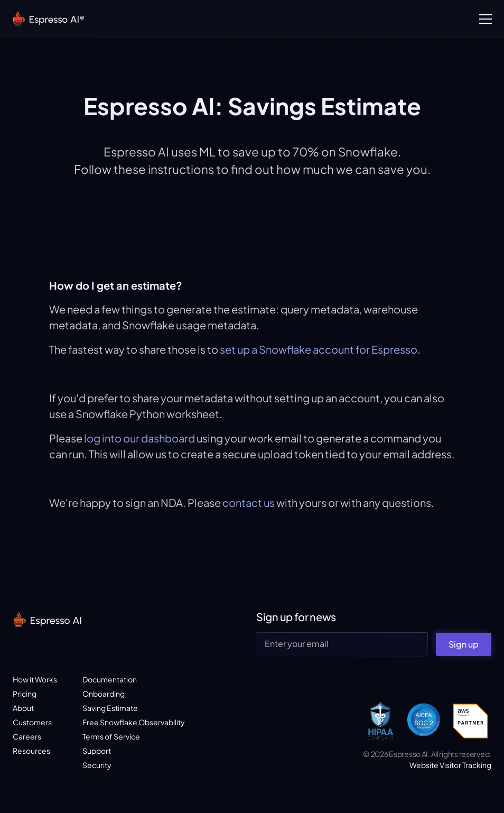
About (23, 708)
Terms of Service (111, 736)
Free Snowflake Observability (134, 722)
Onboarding (104, 694)
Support (97, 751)
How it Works (35, 679)
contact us (248, 502)
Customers (32, 722)
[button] (483, 19)
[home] (48, 19)
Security (97, 765)
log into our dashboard (139, 438)
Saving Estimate (110, 708)
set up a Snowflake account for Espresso (319, 349)
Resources (31, 751)
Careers (27, 736)
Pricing (25, 694)
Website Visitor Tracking (450, 765)
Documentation (110, 679)
